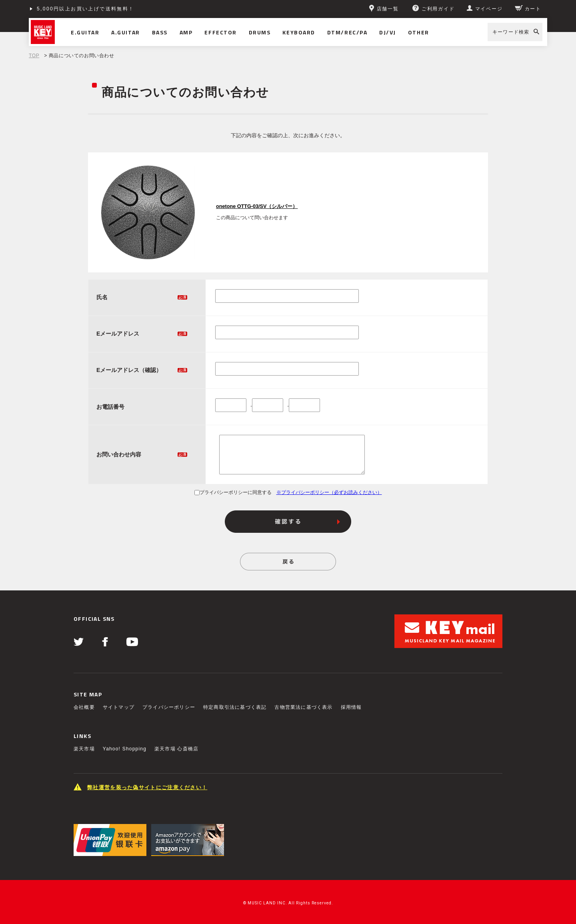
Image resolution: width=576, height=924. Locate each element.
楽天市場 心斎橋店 (176, 749)
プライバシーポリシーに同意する (233, 492)
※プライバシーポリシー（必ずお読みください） (329, 492)
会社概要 (84, 707)
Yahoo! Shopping (125, 749)
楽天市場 (84, 749)
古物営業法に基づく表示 (303, 707)
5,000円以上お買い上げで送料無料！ (86, 9)
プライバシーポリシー (169, 707)
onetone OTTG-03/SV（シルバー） (257, 206)
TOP (34, 56)
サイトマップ (119, 707)
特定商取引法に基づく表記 (235, 707)
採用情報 (351, 707)
